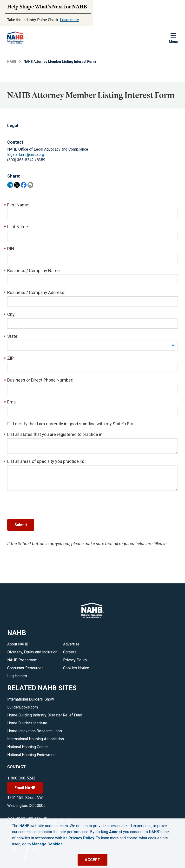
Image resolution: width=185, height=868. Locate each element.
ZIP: (11, 358)
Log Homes (17, 676)
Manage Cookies (47, 844)
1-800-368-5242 (21, 778)
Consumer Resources (25, 668)
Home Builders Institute (27, 723)
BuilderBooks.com (23, 707)
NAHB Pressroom (22, 660)
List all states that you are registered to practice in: (55, 434)
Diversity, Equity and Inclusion (32, 652)
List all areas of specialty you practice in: (46, 461)
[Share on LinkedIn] (10, 185)
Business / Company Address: (36, 292)
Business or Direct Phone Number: (40, 380)
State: (13, 336)
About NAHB (18, 644)
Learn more (69, 20)
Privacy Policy (75, 660)
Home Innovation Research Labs (35, 731)
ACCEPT (92, 860)
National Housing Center (28, 747)
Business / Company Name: (34, 271)
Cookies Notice (76, 668)
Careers (70, 652)
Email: (13, 402)
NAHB (12, 62)
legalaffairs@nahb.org (26, 155)
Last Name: (18, 227)
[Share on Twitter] (17, 185)
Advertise (71, 644)
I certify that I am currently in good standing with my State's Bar (70, 424)
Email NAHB (25, 788)
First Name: (18, 205)
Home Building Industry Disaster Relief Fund (45, 715)
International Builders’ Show (31, 699)
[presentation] (44, 505)
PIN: (11, 249)
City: (11, 314)
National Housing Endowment (32, 755)
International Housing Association (36, 739)
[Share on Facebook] (24, 185)
